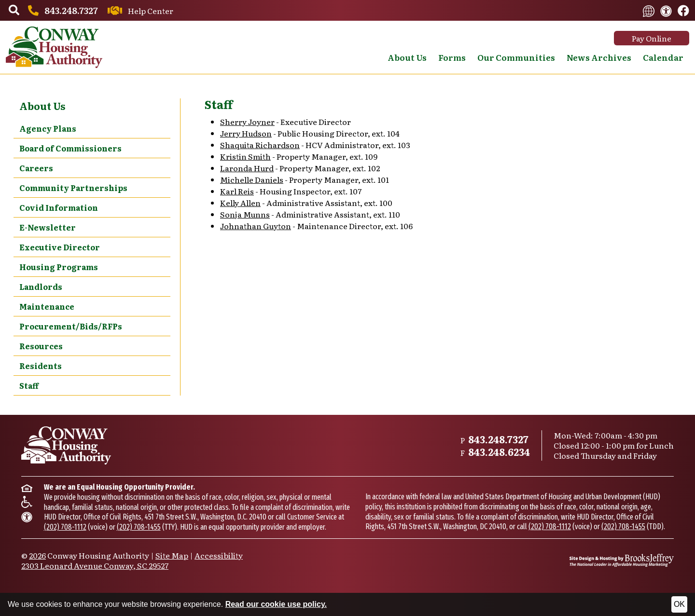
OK (679, 604)
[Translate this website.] (649, 10)
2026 (37, 555)
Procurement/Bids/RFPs (71, 326)
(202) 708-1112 (65, 527)
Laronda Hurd (247, 168)
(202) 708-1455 (139, 527)
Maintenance (47, 306)
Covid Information (59, 207)
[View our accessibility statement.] (666, 10)
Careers (36, 168)
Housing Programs (59, 267)
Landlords (41, 287)
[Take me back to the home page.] (54, 47)
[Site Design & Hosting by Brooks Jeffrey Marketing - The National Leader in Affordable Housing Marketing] (622, 560)
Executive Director (60, 247)
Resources (41, 346)
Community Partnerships (73, 188)
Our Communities (516, 57)
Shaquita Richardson (260, 145)
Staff (29, 385)
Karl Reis (237, 191)
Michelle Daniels (252, 179)
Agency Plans (48, 128)
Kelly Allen (240, 203)
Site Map (172, 555)
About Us (42, 106)
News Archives (599, 57)
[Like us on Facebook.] (683, 11)
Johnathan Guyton (256, 226)
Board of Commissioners (70, 148)
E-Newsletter (48, 227)
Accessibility (219, 555)
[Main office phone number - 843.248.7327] (62, 10)
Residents (41, 366)
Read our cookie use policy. (276, 604)
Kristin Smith (245, 156)
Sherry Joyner (247, 122)
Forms (452, 57)
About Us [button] (407, 57)
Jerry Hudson (246, 133)
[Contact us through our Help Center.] (139, 11)
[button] (14, 11)
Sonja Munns (245, 214)
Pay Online (652, 38)
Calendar (663, 57)
